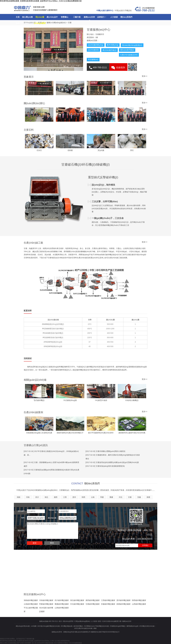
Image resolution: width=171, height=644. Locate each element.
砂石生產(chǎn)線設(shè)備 (83, 628)
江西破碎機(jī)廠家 (108, 600)
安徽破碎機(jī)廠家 (108, 604)
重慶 (111, 497)
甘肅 (70, 23)
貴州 (74, 497)
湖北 (46, 497)
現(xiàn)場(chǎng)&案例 (40, 18)
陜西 (83, 497)
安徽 (139, 497)
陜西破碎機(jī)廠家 (139, 600)
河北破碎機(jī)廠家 (77, 604)
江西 (65, 497)
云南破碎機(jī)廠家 (31, 604)
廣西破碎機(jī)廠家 (93, 600)
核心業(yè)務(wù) (28, 18)
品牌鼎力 (102, 17)
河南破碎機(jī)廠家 (46, 600)
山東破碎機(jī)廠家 (62, 608)
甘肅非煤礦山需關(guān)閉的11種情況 (111, 451)
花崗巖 (70, 150)
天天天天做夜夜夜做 (75, 643)
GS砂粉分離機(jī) (132, 400)
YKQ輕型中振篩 (101, 400)
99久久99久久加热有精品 (8, 643)
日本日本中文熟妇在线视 (45, 643)
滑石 (132, 150)
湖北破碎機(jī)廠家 (77, 600)
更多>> (145, 129)
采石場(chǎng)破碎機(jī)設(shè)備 (48, 626)
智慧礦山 (65, 17)
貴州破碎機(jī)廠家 (124, 600)
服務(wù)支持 (89, 18)
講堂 (100, 621)
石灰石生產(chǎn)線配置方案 (112, 621)
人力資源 (114, 17)
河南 (28, 497)
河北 (121, 497)
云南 (93, 497)
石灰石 (39, 150)
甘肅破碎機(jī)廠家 (93, 604)
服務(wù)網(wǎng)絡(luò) (56, 23)
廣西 (56, 497)
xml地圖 (34, 626)
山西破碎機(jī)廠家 (139, 604)
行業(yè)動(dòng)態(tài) (82, 621)
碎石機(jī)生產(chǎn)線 (147, 626)
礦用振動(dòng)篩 (132, 626)
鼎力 (60, 621)
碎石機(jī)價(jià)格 (67, 626)
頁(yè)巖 (101, 150)
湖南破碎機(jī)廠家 (31, 600)
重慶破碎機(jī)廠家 (62, 604)
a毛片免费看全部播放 (61, 643)
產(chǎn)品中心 (52, 18)
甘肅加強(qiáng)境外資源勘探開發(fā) (110, 466)
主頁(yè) (18, 18)
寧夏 (102, 497)
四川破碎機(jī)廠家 (62, 600)
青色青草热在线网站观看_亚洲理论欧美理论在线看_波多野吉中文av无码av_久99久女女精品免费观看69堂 (41, 1)
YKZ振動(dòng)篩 (70, 400)
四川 (37, 497)
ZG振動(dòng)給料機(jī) (118, 626)
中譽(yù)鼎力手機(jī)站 (123, 10)
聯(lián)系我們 (126, 17)
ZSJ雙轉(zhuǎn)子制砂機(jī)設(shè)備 (96, 626)
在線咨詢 (121, 67)
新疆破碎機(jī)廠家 (124, 604)
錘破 (95, 628)
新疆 (148, 497)
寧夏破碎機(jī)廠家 (46, 604)
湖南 (19, 497)
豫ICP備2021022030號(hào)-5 (109, 632)
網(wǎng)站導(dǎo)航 (23, 626)
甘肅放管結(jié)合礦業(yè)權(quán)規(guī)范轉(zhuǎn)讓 (117, 462)
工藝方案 (77, 17)
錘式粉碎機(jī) (78, 626)
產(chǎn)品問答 (68, 621)
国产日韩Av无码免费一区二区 (27, 643)
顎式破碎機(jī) (39, 400)
